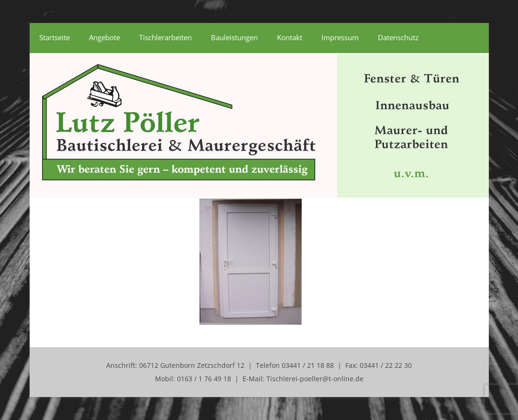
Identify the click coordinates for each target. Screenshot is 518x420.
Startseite (55, 37)
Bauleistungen (234, 37)
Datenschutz (398, 37)
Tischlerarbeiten (165, 37)
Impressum (340, 37)
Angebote (105, 37)
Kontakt (290, 37)
